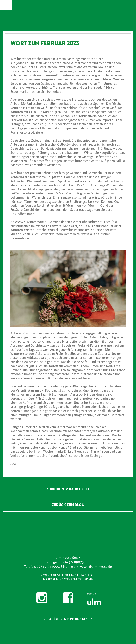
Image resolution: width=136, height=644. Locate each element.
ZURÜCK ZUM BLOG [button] (68, 505)
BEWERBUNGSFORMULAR (57, 575)
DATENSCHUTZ (72, 579)
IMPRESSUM (51, 579)
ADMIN (89, 579)
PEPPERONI (74, 619)
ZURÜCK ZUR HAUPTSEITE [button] (68, 489)
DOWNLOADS (87, 575)
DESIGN (87, 619)
